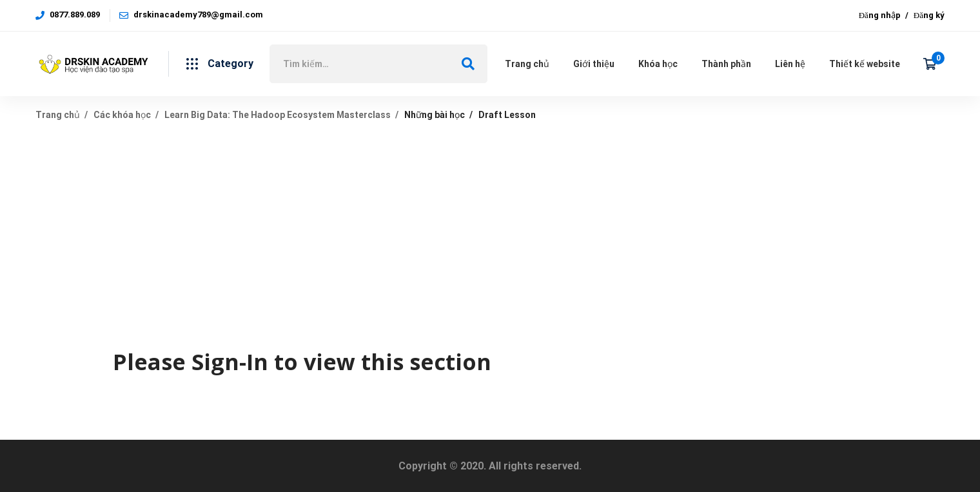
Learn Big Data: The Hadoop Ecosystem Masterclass (278, 115)
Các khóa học (122, 115)
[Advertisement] (490, 230)
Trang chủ (58, 115)
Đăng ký (929, 15)
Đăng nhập (880, 15)
